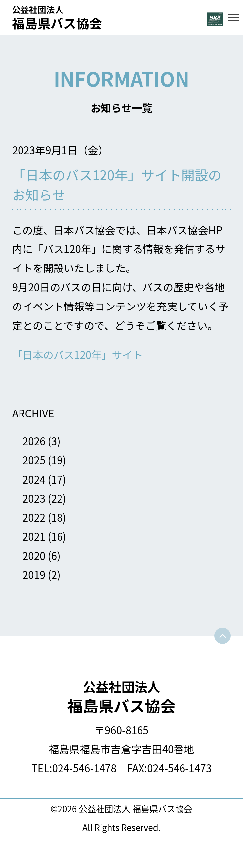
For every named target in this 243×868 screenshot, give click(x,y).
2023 (34, 498)
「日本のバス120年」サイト (78, 355)
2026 (34, 441)
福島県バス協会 (122, 697)
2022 (34, 517)
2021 (34, 536)
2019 (34, 575)
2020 (34, 555)
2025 (34, 460)
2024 (34, 479)
